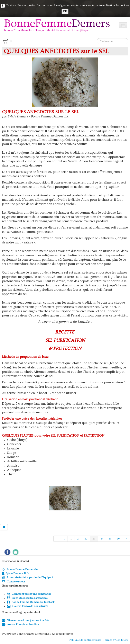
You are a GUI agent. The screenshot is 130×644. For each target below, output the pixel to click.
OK (65, 11)
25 (110, 539)
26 (118, 539)
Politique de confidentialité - (86, 640)
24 (102, 539)
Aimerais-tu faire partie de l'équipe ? (30, 578)
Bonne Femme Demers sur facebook (31, 602)
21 (78, 539)
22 (86, 539)
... (71, 539)
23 (94, 539)
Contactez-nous (13, 582)
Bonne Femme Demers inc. (21, 569)
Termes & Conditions (116, 640)
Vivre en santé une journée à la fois (25, 620)
